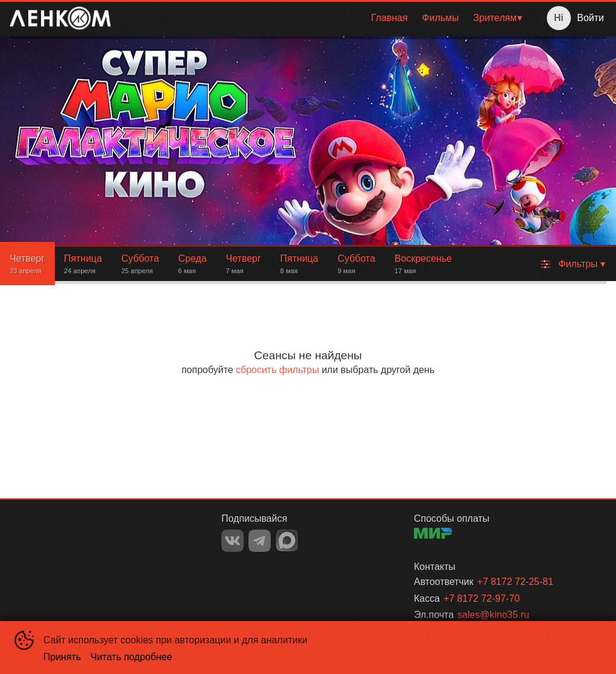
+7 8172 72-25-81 (515, 582)
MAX (287, 540)
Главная (390, 18)
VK (233, 541)
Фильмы (441, 18)
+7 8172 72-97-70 (482, 598)
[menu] (325, 18)
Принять (62, 657)
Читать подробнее (132, 657)
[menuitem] (390, 18)
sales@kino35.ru (493, 615)
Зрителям (495, 18)
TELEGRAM (260, 541)
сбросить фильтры (277, 370)
